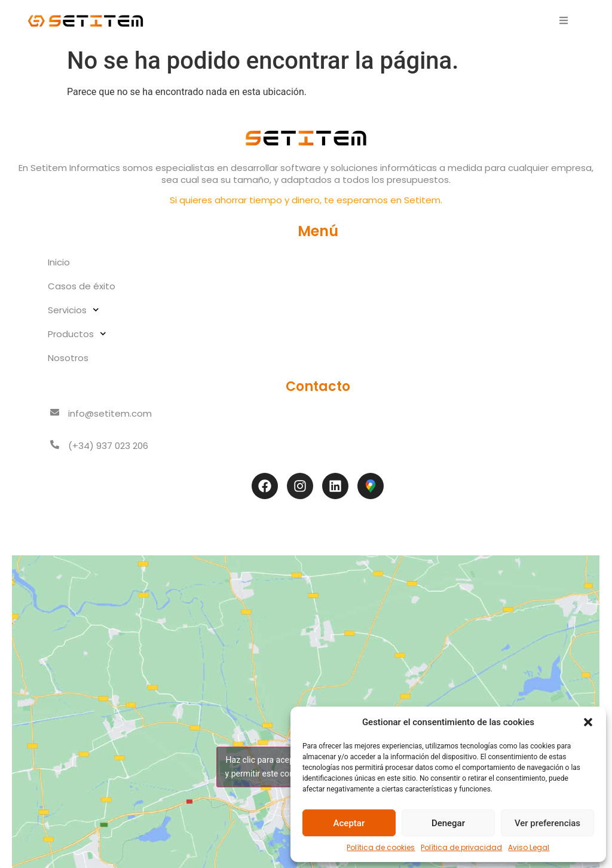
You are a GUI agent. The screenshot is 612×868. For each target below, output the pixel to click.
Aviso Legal (529, 847)
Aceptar (349, 823)
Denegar (448, 823)
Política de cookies (381, 847)
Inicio (59, 262)
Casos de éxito (82, 286)
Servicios (74, 310)
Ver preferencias (547, 823)
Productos (77, 334)
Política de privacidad (461, 847)
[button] (588, 722)
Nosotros (68, 358)
